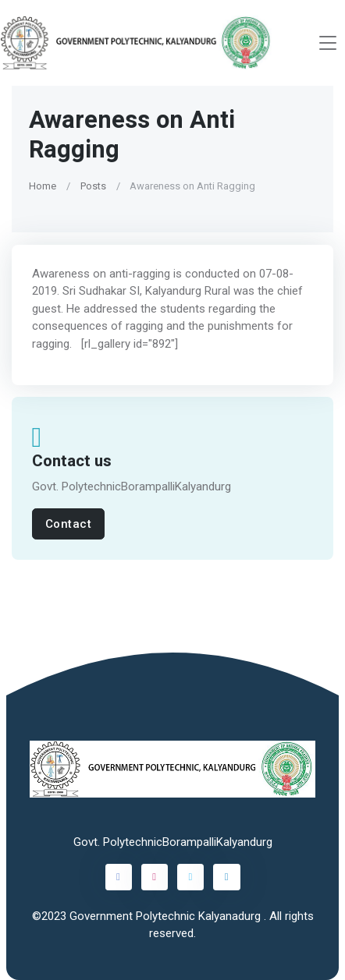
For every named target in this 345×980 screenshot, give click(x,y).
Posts (93, 186)
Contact (69, 524)
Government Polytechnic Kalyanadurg (167, 916)
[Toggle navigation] (328, 43)
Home (43, 186)
